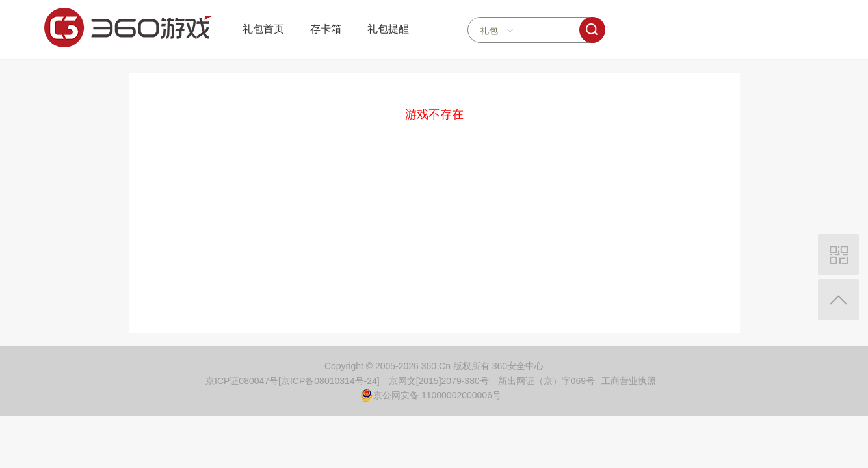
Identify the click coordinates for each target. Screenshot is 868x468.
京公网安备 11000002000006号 (431, 395)
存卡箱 (326, 29)
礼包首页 (263, 29)
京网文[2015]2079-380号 (439, 381)
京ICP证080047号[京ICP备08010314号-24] (293, 381)
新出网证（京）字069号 (546, 381)
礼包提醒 (388, 29)
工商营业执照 (629, 381)
